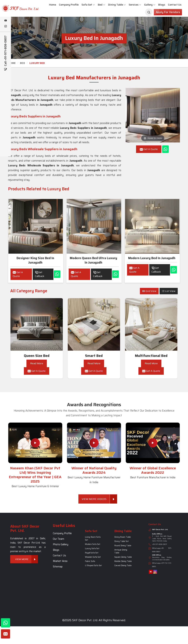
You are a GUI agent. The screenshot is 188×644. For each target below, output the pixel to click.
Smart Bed (94, 356)
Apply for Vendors (168, 12)
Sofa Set (88, 5)
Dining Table (117, 5)
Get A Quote (18, 274)
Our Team (62, 544)
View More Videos (96, 499)
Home (53, 5)
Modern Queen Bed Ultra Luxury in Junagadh (93, 260)
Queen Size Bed (37, 356)
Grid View (149, 291)
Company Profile (69, 5)
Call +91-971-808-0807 (6, 53)
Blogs (162, 5)
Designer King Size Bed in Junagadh (35, 260)
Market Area (63, 552)
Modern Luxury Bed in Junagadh (152, 258)
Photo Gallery (63, 546)
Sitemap (62, 554)
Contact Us (175, 5)
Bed (102, 5)
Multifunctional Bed (151, 356)
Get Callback (40, 274)
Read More (37, 363)
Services (135, 5)
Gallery (150, 5)
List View (169, 291)
